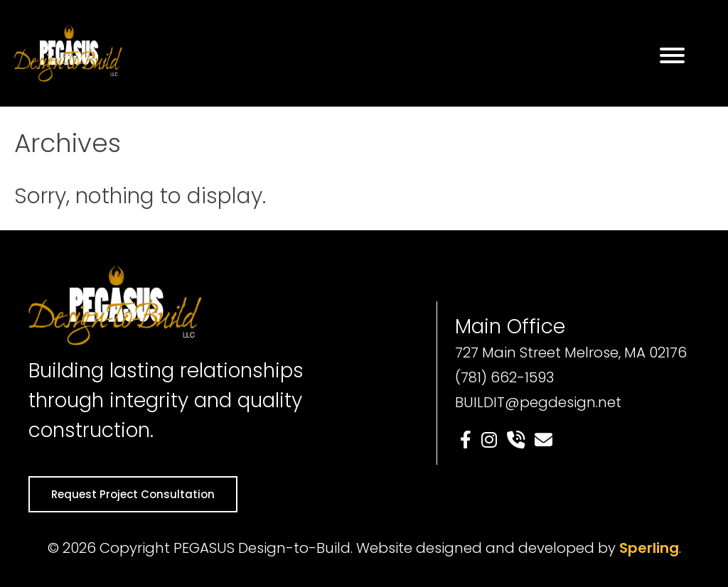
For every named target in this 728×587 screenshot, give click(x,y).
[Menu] (672, 55)
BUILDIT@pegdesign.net (538, 402)
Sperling (649, 548)
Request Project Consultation (133, 494)
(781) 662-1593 (504, 377)
